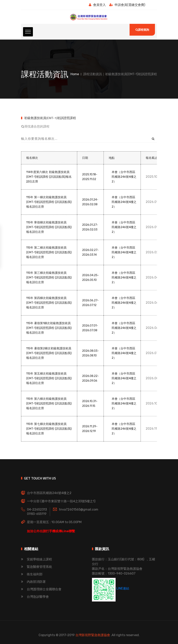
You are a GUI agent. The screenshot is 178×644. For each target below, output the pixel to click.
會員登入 (97, 5)
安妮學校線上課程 (37, 559)
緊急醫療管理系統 (37, 567)
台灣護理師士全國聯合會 (41, 589)
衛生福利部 (32, 574)
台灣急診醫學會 (35, 597)
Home (75, 74)
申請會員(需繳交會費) (127, 5)
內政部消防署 (33, 582)
